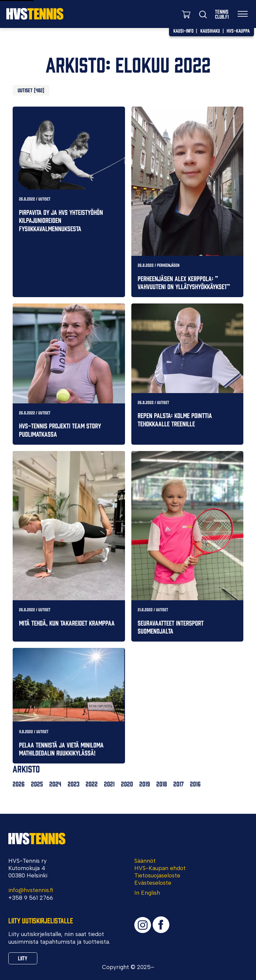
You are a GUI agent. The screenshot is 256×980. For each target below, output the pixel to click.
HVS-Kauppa (238, 30)
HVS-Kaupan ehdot (160, 868)
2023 (73, 784)
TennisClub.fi (222, 14)
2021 (109, 784)
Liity (23, 958)
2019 (145, 784)
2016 (195, 784)
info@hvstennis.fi (31, 890)
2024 (55, 784)
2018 (162, 784)
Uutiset (25, 90)
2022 (92, 784)
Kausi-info (183, 30)
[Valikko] (243, 14)
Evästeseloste (153, 883)
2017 (178, 784)
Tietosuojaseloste (157, 875)
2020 (127, 784)
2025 (37, 784)
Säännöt (145, 861)
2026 (19, 784)
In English (147, 893)
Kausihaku (210, 30)
